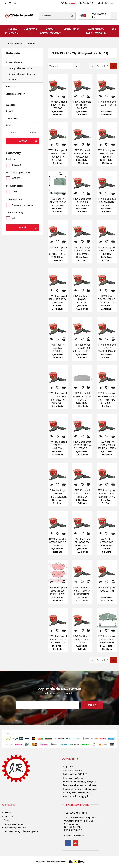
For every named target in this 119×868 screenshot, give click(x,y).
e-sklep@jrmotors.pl (74, 836)
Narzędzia (30, 31)
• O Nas (6, 820)
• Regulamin (68, 767)
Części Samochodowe (50, 31)
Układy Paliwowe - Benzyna (23, 74)
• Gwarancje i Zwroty (72, 770)
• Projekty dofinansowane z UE (76, 793)
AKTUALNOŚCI (72, 29)
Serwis (13, 79)
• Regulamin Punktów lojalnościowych (80, 789)
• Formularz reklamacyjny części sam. (80, 785)
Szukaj (23, 141)
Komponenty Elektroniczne (96, 31)
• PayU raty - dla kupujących (75, 796)
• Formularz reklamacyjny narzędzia (79, 782)
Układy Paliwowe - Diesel (21, 68)
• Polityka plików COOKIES (74, 774)
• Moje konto (8, 816)
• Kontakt (7, 813)
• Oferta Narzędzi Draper (14, 828)
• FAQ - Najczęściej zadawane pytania (20, 831)
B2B (114, 29)
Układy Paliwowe (13, 31)
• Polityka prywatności (73, 778)
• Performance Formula (13, 824)
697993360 (5, 3)
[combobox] (64, 66)
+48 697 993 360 (76, 813)
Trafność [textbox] (54, 66)
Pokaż (23, 228)
